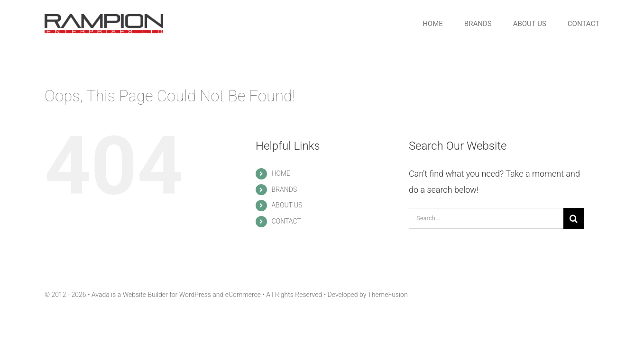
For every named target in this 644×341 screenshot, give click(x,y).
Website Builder (145, 295)
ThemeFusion (387, 295)
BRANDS (285, 189)
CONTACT (286, 221)
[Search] (574, 218)
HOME (281, 173)
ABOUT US (287, 205)
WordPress (195, 295)
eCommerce (243, 295)
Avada (101, 295)
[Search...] (486, 218)
